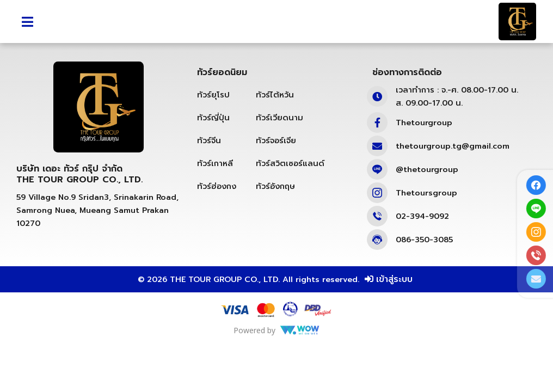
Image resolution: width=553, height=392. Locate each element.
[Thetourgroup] (377, 147)
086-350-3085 (424, 264)
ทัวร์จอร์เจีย (276, 165)
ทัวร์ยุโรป (213, 119)
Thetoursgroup (426, 217)
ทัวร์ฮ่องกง (217, 211)
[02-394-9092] (377, 241)
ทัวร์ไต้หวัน (275, 119)
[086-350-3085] (377, 264)
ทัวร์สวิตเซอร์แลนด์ (290, 188)
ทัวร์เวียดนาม (279, 142)
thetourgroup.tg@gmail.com (453, 170)
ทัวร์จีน (209, 165)
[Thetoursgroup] (377, 217)
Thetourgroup (424, 147)
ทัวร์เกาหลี (215, 188)
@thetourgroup (427, 194)
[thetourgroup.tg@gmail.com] (377, 170)
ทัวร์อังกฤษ (275, 211)
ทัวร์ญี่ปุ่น (213, 142)
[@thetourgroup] (377, 194)
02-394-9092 (422, 241)
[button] (27, 22)
